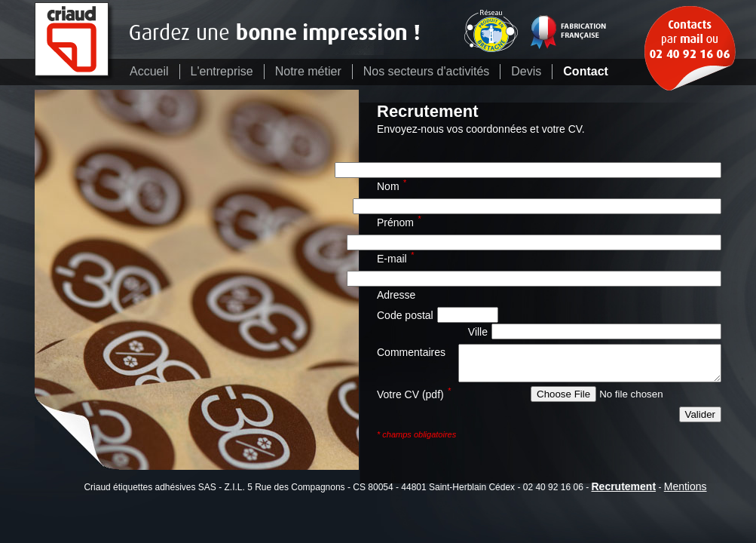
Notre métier (308, 71)
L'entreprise (222, 71)
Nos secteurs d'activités (427, 71)
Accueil (149, 71)
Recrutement (623, 486)
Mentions (686, 486)
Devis (526, 71)
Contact (586, 71)
